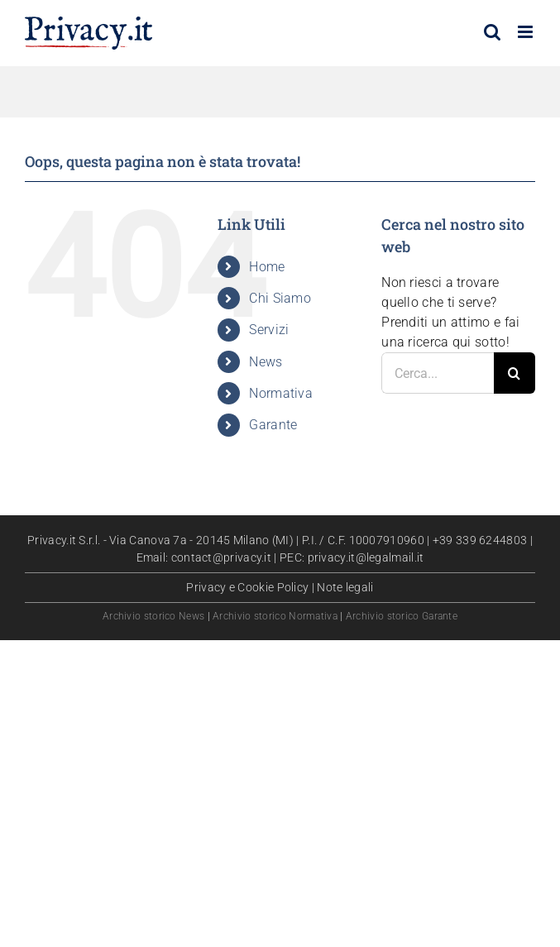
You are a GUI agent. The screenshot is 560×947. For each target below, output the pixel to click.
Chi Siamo (280, 298)
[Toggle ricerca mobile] (492, 32)
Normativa (281, 393)
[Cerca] (515, 373)
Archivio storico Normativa (275, 616)
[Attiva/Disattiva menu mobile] (526, 32)
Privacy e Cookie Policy (247, 587)
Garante (273, 425)
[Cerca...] (438, 373)
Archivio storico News (153, 616)
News (266, 362)
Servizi (269, 330)
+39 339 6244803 (480, 540)
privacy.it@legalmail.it (366, 557)
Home (267, 267)
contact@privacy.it (221, 557)
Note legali (345, 587)
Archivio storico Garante (402, 616)
